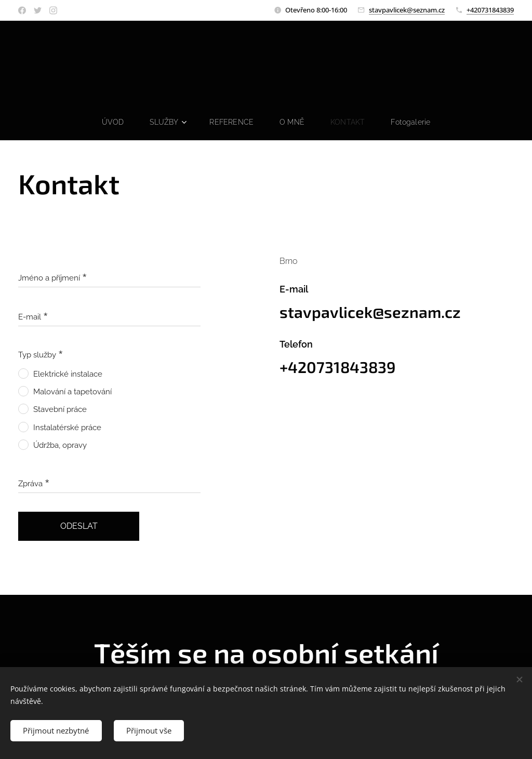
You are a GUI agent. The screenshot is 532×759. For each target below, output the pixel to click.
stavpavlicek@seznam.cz (407, 10)
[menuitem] (112, 122)
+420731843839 (490, 10)
